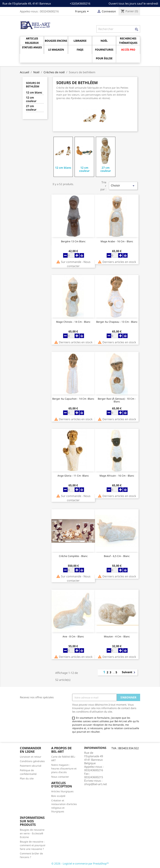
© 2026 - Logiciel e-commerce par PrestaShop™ (80, 863)
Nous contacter (60, 777)
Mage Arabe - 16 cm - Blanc (117, 242)
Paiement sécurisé (31, 766)
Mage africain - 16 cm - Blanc (117, 476)
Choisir (123, 186)
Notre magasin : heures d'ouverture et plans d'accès (64, 768)
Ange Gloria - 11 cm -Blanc (73, 476)
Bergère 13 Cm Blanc (73, 242)
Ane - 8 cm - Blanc (73, 637)
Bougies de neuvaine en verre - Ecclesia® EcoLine (32, 833)
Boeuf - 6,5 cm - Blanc (117, 556)
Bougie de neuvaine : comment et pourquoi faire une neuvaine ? (33, 845)
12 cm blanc (34, 93)
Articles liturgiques (62, 791)
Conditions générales (32, 761)
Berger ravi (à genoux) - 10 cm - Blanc (117, 400)
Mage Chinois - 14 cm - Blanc (73, 322)
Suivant (129, 672)
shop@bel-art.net (96, 784)
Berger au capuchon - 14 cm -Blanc (73, 399)
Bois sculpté (58, 796)
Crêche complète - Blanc (73, 556)
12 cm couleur (31, 99)
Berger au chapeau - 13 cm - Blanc (117, 322)
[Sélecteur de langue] (83, 12)
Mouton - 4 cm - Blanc (117, 637)
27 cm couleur (31, 108)
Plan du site (27, 778)
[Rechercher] (118, 29)
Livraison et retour (31, 757)
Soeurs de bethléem (33, 85)
